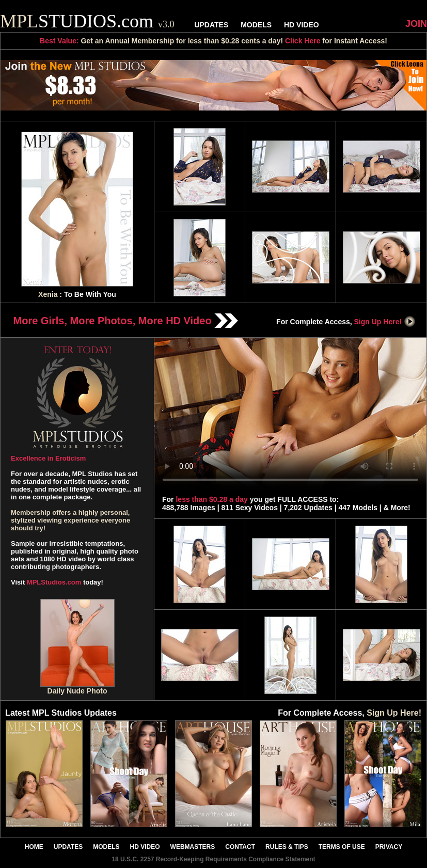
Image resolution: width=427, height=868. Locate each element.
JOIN (416, 24)
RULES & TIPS (287, 847)
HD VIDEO (302, 25)
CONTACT (240, 847)
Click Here (303, 41)
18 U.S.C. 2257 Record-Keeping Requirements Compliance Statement (213, 859)
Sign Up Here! (385, 322)
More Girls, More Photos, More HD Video (126, 321)
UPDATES (211, 25)
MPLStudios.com (54, 582)
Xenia (48, 294)
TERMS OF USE (342, 847)
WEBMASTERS (193, 847)
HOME (34, 847)
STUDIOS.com (87, 21)
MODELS (256, 25)
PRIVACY (389, 847)
